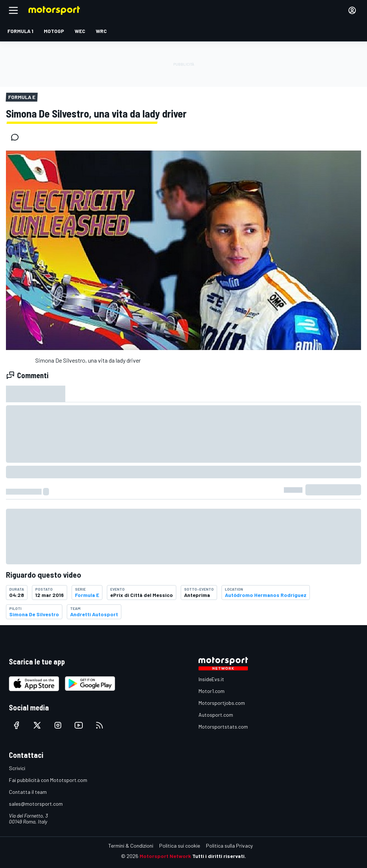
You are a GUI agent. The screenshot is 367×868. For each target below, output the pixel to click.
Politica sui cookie (180, 846)
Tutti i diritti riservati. (219, 856)
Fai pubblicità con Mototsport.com (48, 780)
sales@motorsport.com (36, 804)
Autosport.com (216, 715)
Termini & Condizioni (131, 846)
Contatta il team (28, 792)
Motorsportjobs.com (222, 703)
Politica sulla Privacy (229, 846)
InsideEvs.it (211, 679)
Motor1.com (212, 691)
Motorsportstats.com (223, 727)
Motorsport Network (165, 856)
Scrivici (17, 768)
